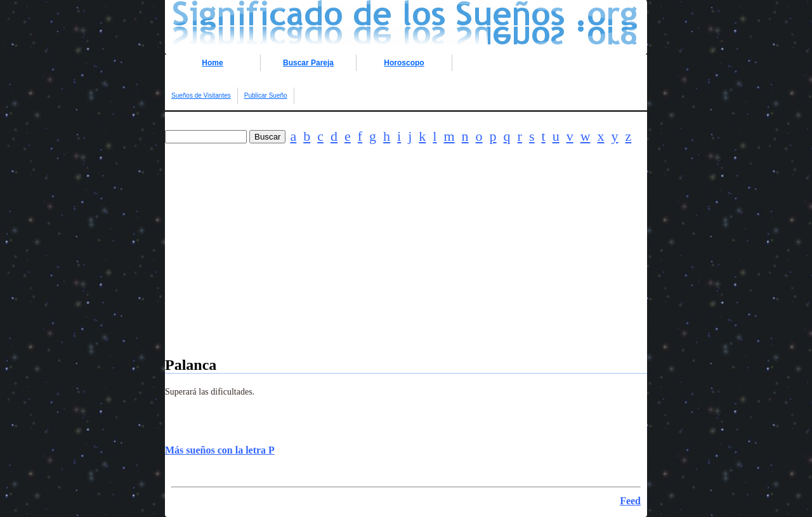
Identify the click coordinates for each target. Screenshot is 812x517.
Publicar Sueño (266, 95)
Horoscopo (404, 63)
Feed (630, 501)
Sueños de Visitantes (201, 95)
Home (212, 63)
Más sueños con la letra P (220, 450)
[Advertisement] (406, 268)
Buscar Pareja (308, 63)
